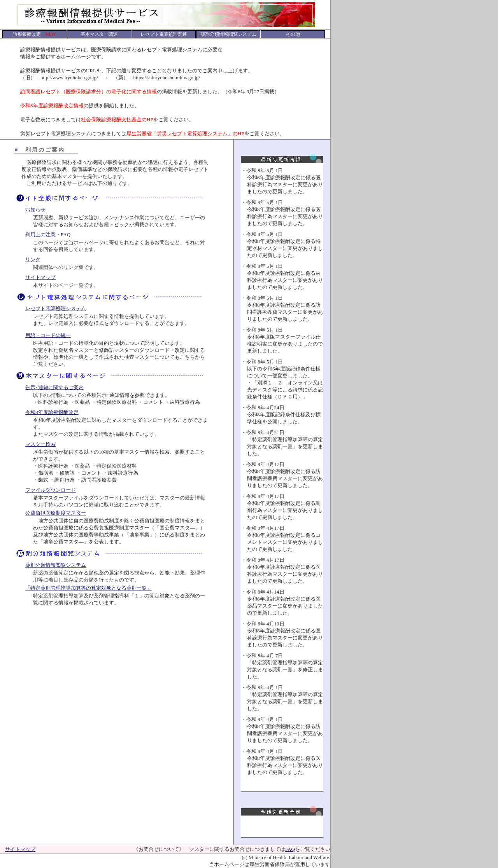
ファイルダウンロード (51, 490)
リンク (33, 259)
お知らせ (35, 210)
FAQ (290, 849)
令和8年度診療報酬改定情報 (52, 106)
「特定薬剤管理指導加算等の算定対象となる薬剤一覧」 (89, 588)
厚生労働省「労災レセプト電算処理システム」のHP (185, 134)
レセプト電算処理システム (56, 308)
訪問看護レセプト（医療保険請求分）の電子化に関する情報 (89, 92)
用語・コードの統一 (48, 335)
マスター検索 (40, 444)
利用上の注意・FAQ (48, 235)
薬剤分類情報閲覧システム (56, 565)
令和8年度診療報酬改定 (52, 412)
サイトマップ (40, 277)
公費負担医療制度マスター (56, 513)
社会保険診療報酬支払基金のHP (117, 120)
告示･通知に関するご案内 (54, 387)
